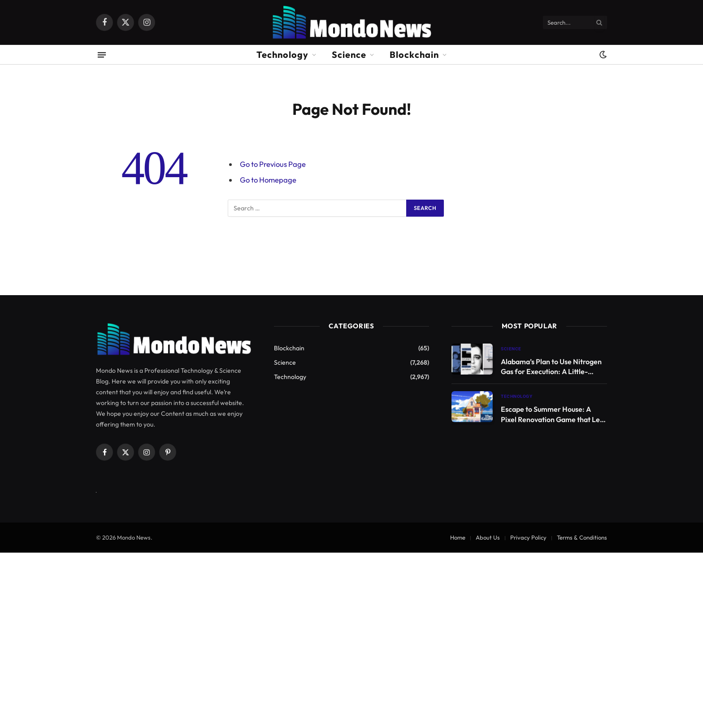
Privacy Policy (528, 537)
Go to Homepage (268, 180)
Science (349, 54)
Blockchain (414, 54)
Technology (282, 54)
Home (458, 537)
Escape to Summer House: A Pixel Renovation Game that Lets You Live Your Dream (553, 415)
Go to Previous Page (273, 164)
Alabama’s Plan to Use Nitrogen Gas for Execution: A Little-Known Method (551, 367)
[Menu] (102, 54)
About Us (488, 537)
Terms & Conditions (582, 537)
